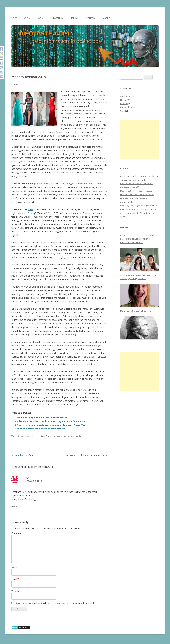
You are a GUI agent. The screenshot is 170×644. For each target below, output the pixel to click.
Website (15, 591)
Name (15, 567)
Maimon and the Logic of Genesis (136, 311)
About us (108, 18)
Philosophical (57, 18)
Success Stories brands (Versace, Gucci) (86, 455)
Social (41, 18)
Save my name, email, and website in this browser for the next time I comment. (55, 603)
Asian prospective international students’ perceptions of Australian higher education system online (139, 239)
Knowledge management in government (139, 206)
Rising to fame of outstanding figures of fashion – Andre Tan (51, 425)
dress (30, 209)
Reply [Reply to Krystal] (14, 507)
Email (15, 579)
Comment (17, 533)
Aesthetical (91, 18)
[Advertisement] (139, 139)
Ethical (75, 18)
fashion (66, 436)
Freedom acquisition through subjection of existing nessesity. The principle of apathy (139, 213)
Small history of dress (24, 455)
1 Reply (15, 84)
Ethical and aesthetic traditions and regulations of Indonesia (51, 421)
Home (14, 18)
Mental (27, 18)
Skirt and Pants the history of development (41, 429)
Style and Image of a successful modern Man (42, 418)
